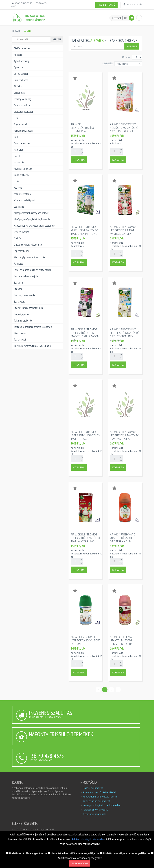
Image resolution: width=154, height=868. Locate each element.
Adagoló (18, 55)
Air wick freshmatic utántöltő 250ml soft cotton (85, 640)
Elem (16, 118)
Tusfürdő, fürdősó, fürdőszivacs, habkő (33, 346)
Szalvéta (18, 283)
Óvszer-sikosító (21, 232)
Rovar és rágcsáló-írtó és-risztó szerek (33, 270)
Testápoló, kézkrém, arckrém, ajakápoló (33, 327)
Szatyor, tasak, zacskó (25, 295)
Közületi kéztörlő (22, 194)
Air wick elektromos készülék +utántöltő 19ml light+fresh (124, 128)
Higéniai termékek (23, 169)
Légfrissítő (19, 207)
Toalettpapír (20, 340)
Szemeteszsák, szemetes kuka (29, 308)
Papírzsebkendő (22, 251)
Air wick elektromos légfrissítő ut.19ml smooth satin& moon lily (85, 335)
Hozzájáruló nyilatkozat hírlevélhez (102, 805)
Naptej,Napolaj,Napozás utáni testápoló (34, 226)
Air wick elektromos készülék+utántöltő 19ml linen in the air (84, 230)
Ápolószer (19, 67)
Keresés (57, 39)
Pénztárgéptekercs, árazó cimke (30, 257)
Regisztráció (106, 5)
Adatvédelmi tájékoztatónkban (89, 839)
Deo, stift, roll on (22, 105)
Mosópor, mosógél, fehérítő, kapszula (32, 219)
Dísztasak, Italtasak (24, 112)
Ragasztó (19, 264)
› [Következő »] (118, 689)
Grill (16, 137)
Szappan (18, 289)
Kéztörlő (18, 188)
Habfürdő (19, 150)
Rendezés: (107, 63)
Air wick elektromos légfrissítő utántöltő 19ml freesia (85, 435)
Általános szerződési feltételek (100, 792)
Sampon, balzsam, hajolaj (26, 276)
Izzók (16, 181)
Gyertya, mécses (22, 143)
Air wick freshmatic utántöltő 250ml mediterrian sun (123, 538)
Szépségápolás (21, 314)
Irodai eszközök (21, 175)
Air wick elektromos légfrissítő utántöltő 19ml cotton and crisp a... (125, 335)
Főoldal (16, 31)
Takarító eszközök (23, 321)
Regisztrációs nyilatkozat (96, 801)
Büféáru (18, 86)
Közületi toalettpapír (25, 200)
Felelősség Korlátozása (95, 810)
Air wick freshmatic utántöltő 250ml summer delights (123, 640)
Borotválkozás (21, 80)
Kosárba (79, 160)
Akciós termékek (22, 48)
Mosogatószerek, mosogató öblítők (31, 213)
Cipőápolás (19, 93)
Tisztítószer (20, 333)
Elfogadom (80, 863)
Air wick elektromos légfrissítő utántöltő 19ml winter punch (85, 538)
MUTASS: (126, 57)
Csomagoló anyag (23, 99)
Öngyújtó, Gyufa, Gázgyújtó (28, 245)
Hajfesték (19, 162)
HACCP (17, 156)
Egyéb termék (21, 124)
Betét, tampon (21, 74)
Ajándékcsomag (22, 61)
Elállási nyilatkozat (93, 788)
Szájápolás (19, 302)
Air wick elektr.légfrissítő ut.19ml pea (82, 128)
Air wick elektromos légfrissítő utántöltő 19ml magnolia (125, 435)
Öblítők (17, 238)
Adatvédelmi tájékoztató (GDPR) (100, 797)
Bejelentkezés (134, 4)
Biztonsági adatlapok (94, 814)
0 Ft (125, 18)
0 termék (117, 18)
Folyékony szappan (23, 131)
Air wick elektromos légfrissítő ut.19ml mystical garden (123, 230)
